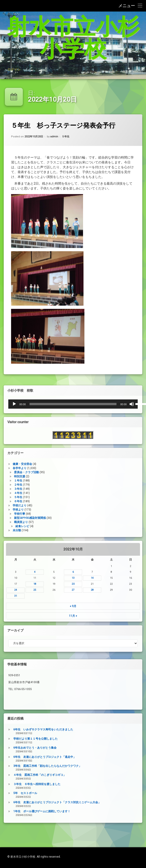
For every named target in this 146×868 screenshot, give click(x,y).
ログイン (14, 55)
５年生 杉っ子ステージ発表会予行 (70, 126)
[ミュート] (10, 404)
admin (56, 141)
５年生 (66, 138)
